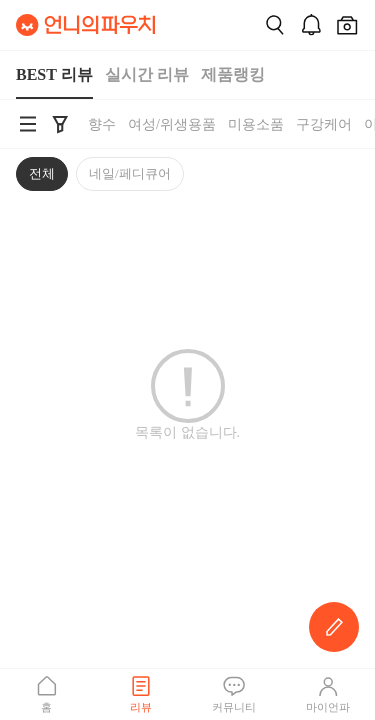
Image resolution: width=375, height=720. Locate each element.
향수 (102, 124)
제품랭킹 (233, 74)
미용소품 (256, 124)
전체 (42, 173)
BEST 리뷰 (54, 74)
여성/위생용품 (172, 124)
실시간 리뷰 (147, 74)
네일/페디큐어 (130, 173)
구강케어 (324, 124)
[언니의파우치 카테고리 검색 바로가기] (28, 124)
